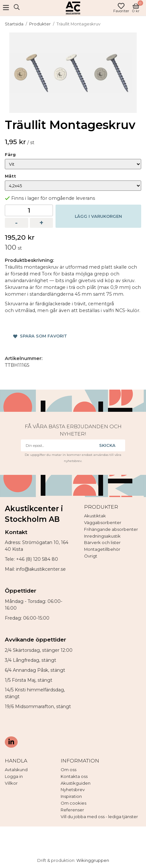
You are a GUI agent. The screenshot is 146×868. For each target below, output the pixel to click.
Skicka (107, 445)
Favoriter (121, 8)
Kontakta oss (74, 776)
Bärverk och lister (102, 542)
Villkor (11, 783)
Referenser (72, 810)
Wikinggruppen (93, 860)
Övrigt (91, 556)
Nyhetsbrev (73, 790)
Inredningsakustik (102, 536)
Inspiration (71, 796)
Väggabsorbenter (103, 522)
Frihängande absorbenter (111, 529)
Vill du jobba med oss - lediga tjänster (99, 817)
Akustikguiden (76, 783)
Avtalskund (16, 770)
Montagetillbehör (102, 549)
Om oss (69, 770)
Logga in (14, 776)
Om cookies (73, 803)
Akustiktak (95, 516)
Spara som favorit (40, 336)
